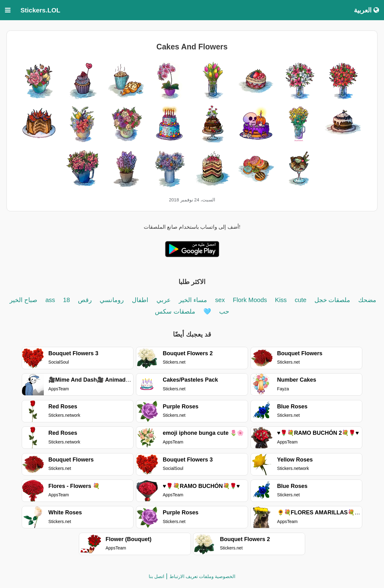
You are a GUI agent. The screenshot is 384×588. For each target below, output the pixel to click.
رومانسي (111, 300)
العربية (366, 10)
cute (301, 300)
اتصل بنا (156, 576)
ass (50, 300)
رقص (84, 300)
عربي (164, 300)
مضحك (367, 300)
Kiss (281, 300)
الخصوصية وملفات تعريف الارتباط (203, 576)
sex (220, 300)
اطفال (140, 300)
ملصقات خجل (332, 300)
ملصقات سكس (175, 311)
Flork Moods (250, 300)
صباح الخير (24, 300)
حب (224, 311)
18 (66, 300)
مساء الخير (193, 300)
